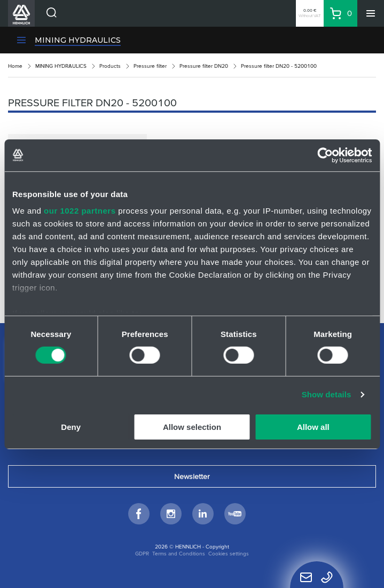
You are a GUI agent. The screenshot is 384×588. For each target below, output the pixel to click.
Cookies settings (229, 554)
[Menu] (371, 13)
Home (15, 66)
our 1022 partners (80, 211)
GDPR (142, 554)
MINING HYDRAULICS (78, 40)
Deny (71, 427)
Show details (327, 394)
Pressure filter (150, 66)
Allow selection (192, 427)
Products (110, 66)
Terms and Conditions (179, 554)
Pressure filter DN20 (204, 66)
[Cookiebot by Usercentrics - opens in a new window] (325, 155)
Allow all (313, 427)
